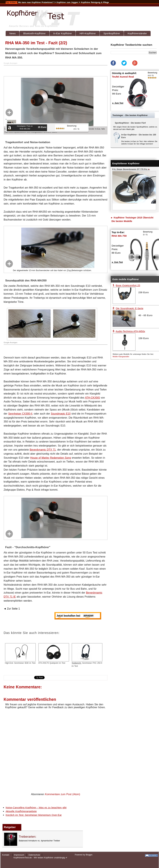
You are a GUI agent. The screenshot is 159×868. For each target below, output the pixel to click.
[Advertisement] (42, 70)
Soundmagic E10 (61, 414)
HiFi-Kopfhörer (88, 33)
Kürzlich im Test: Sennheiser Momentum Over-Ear (34, 815)
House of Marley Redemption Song (51, 458)
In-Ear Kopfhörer (63, 33)
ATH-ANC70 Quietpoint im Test (54, 654)
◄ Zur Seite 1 (12, 609)
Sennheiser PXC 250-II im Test (87, 655)
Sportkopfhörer (112, 33)
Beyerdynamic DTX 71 (43, 450)
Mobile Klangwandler (121, 357)
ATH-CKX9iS (92, 398)
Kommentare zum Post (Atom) (63, 794)
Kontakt (6, 855)
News (12, 33)
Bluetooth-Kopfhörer (35, 33)
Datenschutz (34, 855)
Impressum (19, 855)
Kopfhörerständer (137, 33)
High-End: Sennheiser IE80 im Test (20, 654)
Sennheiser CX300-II (20, 414)
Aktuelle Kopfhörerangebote (21, 811)
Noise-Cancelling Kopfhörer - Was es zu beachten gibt (36, 808)
